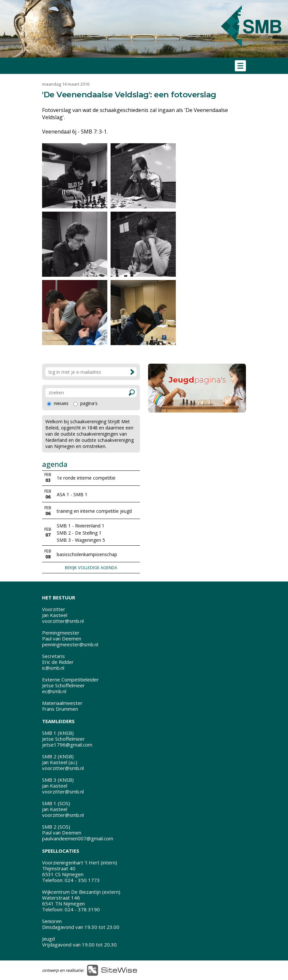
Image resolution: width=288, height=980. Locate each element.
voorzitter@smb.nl (63, 621)
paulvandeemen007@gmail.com (78, 838)
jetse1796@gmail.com (67, 745)
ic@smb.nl (53, 668)
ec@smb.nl (54, 691)
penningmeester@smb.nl (70, 644)
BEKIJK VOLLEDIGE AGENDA (91, 567)
